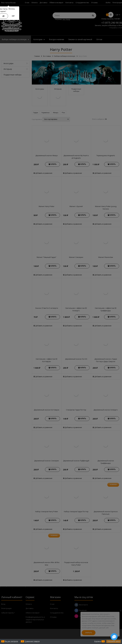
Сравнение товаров (32, 641)
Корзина (98, 641)
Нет (13, 16)
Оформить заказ (114, 641)
